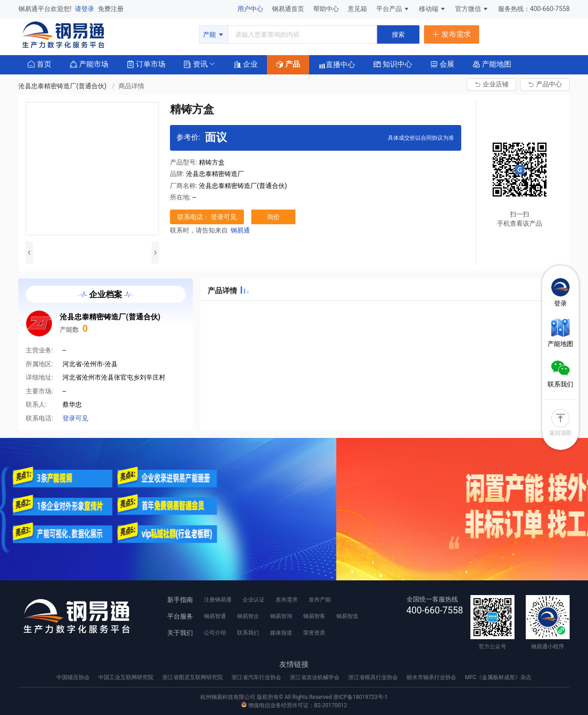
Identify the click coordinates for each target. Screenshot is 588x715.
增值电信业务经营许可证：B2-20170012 (294, 705)
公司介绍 (215, 633)
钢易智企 (248, 616)
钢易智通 (215, 616)
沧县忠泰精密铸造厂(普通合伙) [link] (63, 86)
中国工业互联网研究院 (127, 677)
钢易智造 (347, 616)
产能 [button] (213, 34)
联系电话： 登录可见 (207, 217)
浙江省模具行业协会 (374, 677)
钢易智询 (281, 616)
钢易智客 (314, 616)
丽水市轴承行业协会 (432, 677)
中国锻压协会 (74, 677)
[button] (196, 64)
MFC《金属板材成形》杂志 (498, 677)
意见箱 (358, 9)
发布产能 (320, 600)
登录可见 (75, 418)
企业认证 (254, 600)
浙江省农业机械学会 (315, 677)
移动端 (433, 9)
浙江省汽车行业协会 (257, 677)
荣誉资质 (314, 633)
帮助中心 (327, 9)
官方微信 (472, 9)
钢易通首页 (289, 9)
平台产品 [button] (389, 9)
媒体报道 (281, 633)
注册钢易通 (218, 600)
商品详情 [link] (131, 86)
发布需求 (287, 600)
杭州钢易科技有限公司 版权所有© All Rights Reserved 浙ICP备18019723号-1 (294, 697)
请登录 (85, 9)
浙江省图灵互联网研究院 (193, 677)
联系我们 (248, 633)
